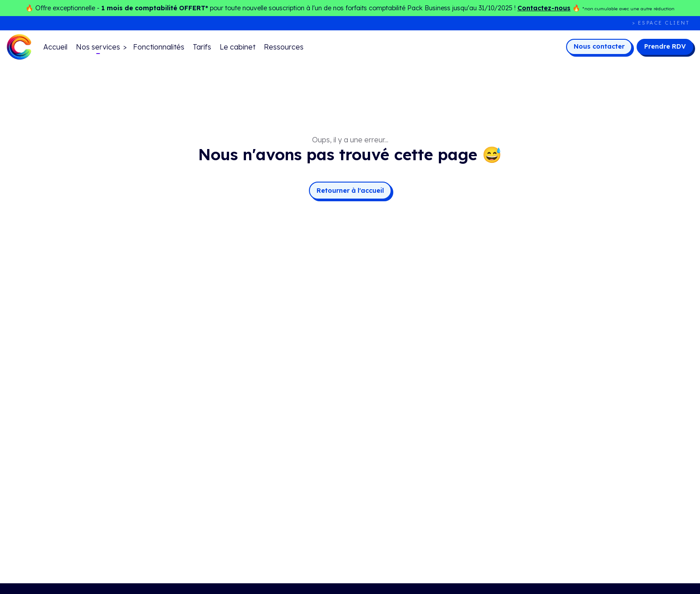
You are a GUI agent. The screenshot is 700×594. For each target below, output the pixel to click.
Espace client (664, 23)
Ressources (284, 47)
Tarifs (202, 47)
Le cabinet (237, 47)
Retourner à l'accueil (350, 191)
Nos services (98, 47)
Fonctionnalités (159, 47)
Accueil (55, 47)
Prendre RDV (665, 46)
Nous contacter (599, 46)
